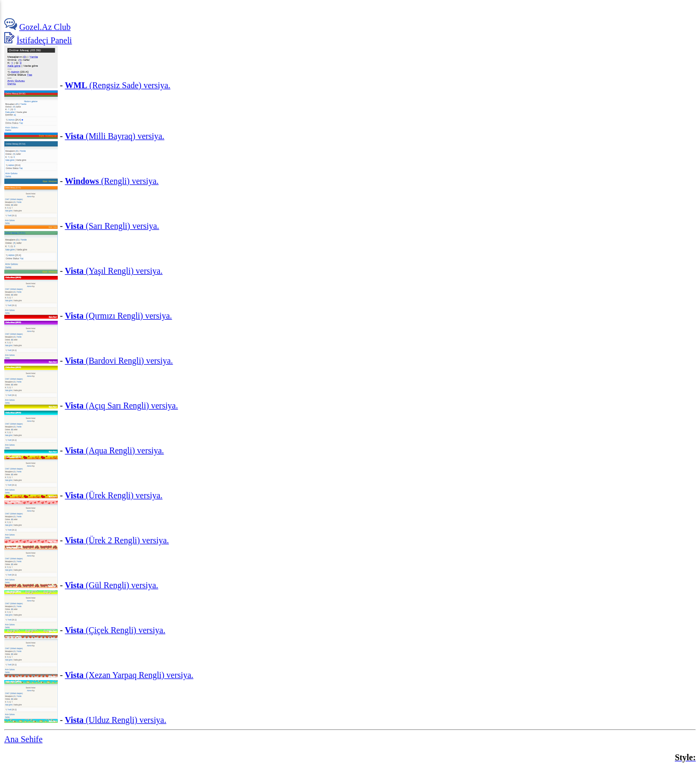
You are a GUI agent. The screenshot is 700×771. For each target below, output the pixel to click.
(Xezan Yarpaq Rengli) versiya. (129, 675)
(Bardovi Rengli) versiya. (119, 361)
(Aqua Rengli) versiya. (114, 450)
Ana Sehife (24, 739)
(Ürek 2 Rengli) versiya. (117, 540)
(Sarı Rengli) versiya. (112, 226)
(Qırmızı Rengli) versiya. (118, 316)
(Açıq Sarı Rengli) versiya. (121, 406)
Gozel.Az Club (45, 27)
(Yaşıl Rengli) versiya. (114, 271)
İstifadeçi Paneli (44, 40)
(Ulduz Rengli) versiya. (116, 720)
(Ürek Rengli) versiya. (113, 495)
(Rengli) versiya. (111, 181)
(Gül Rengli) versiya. (111, 585)
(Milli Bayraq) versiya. (114, 136)
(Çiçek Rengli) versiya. (115, 630)
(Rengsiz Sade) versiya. (117, 85)
